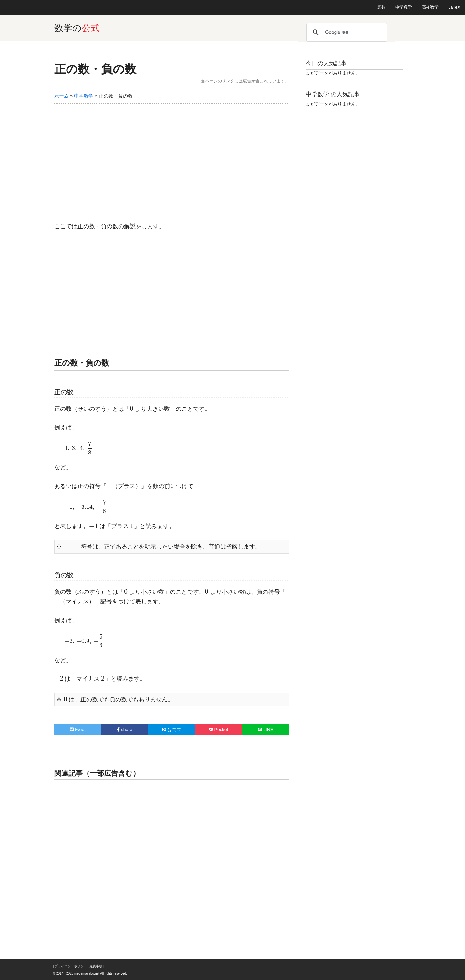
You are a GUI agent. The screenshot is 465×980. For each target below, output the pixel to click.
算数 (381, 7)
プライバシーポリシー (71, 966)
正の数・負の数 (95, 69)
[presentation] (132, 409)
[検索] (346, 32)
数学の (77, 28)
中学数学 (404, 7)
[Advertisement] (172, 159)
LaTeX (454, 7)
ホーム (62, 96)
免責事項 (96, 966)
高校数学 (430, 7)
